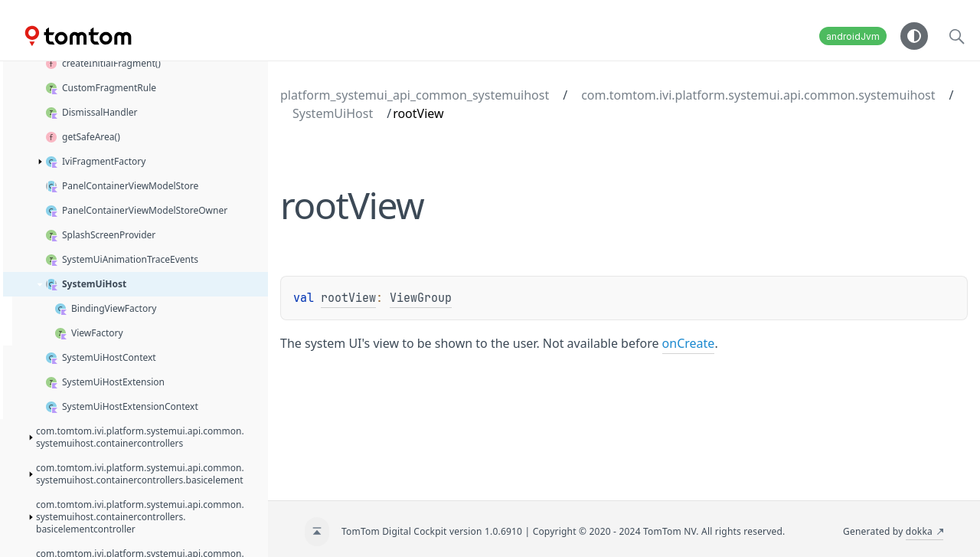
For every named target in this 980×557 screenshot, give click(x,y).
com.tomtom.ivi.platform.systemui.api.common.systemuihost (758, 95)
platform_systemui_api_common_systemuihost (415, 95)
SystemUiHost (333, 113)
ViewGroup (421, 298)
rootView (348, 298)
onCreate (689, 343)
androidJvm (853, 36)
